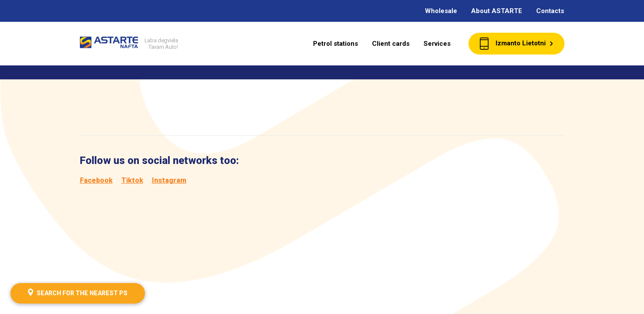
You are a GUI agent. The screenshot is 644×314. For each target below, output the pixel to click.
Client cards (391, 44)
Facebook (96, 180)
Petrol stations (336, 44)
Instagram (169, 180)
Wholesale (441, 11)
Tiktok (132, 180)
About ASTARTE (497, 11)
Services (437, 44)
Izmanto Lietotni (517, 44)
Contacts (550, 11)
